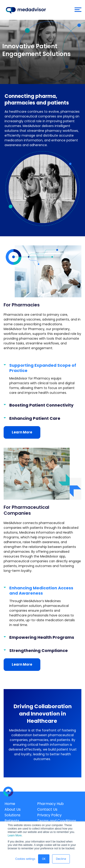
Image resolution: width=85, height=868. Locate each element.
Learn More (15, 835)
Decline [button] (61, 859)
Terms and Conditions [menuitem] (57, 821)
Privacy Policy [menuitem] (49, 815)
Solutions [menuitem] (12, 815)
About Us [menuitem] (13, 809)
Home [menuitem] (10, 804)
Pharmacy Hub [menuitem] (50, 804)
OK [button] (44, 859)
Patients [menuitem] (12, 821)
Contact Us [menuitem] (47, 809)
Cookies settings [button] (25, 859)
